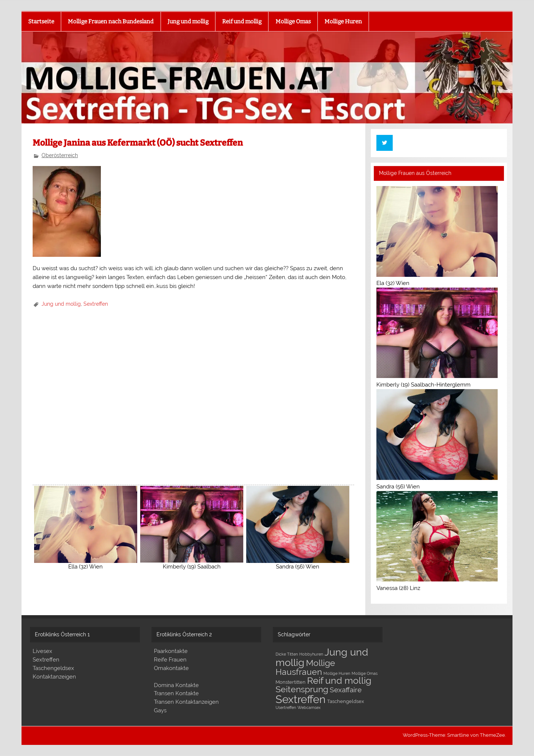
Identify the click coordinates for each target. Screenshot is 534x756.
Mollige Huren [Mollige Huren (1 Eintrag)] (337, 673)
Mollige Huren (343, 21)
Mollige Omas (293, 21)
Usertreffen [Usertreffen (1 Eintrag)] (286, 707)
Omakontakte (171, 668)
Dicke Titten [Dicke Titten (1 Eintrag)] (287, 654)
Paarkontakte (171, 651)
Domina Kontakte (176, 685)
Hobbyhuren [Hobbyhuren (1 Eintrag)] (311, 654)
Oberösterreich (60, 155)
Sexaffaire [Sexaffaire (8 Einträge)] (346, 690)
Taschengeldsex (53, 668)
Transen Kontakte (176, 693)
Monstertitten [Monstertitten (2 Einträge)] (291, 682)
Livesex (42, 651)
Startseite (41, 21)
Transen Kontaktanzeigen (186, 702)
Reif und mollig (242, 21)
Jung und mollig (188, 21)
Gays (160, 710)
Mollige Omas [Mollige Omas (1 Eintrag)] (365, 673)
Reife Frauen (170, 660)
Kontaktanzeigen (54, 677)
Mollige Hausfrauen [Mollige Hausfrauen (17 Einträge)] (305, 667)
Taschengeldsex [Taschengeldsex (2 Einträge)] (346, 701)
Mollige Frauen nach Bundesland (111, 21)
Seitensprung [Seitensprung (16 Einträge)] (302, 689)
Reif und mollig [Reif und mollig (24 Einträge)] (339, 680)
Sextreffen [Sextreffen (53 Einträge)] (301, 699)
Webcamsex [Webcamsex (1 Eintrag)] (309, 707)
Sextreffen (96, 304)
